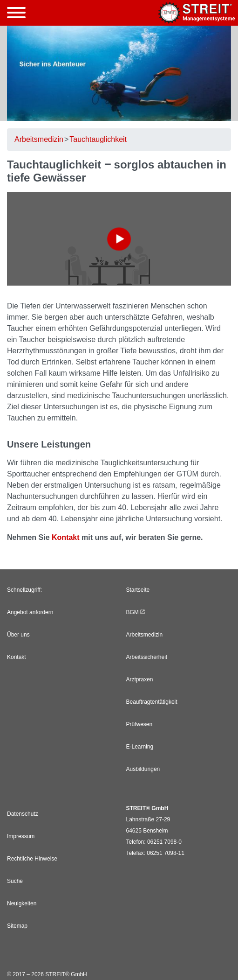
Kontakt (66, 537)
